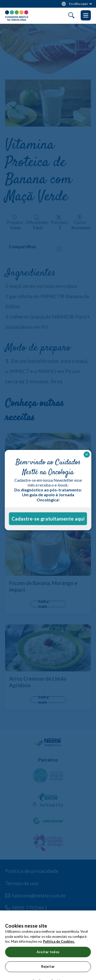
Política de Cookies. (59, 947)
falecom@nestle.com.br (39, 895)
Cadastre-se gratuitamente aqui (48, 519)
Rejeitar (48, 972)
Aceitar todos (48, 957)
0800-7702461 (30, 908)
